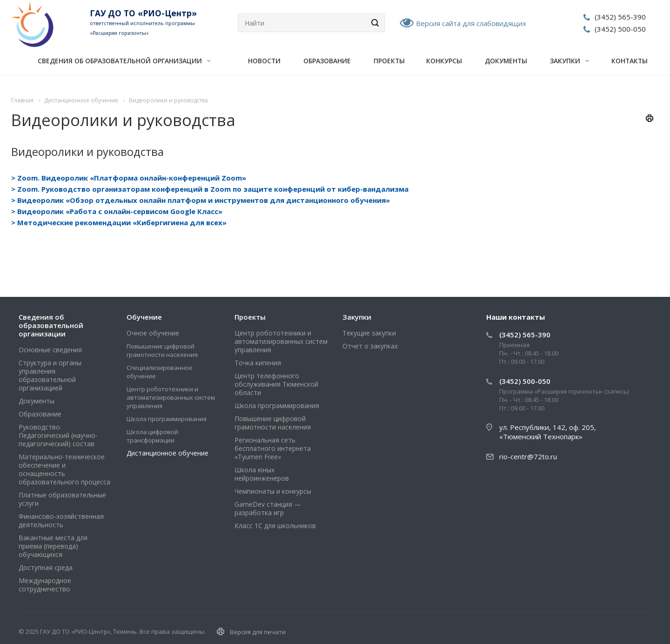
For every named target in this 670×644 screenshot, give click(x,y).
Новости (264, 61)
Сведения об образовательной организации (124, 61)
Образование (327, 61)
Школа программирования (167, 419)
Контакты (630, 61)
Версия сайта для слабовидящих (471, 23)
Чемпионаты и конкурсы (273, 491)
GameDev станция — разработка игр (268, 508)
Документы (506, 61)
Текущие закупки (369, 333)
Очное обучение (153, 333)
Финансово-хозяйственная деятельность (61, 520)
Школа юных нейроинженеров (262, 474)
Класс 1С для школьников (275, 526)
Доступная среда (46, 567)
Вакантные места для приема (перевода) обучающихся (53, 546)
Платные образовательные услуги (62, 499)
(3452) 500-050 (620, 29)
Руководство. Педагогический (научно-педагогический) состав (58, 435)
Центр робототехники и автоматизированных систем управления (171, 397)
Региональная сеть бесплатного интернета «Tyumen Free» (273, 448)
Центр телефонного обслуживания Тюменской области (276, 384)
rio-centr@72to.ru (528, 456)
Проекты (389, 61)
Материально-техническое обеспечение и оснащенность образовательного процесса (64, 469)
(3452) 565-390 (620, 17)
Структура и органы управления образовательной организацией (50, 375)
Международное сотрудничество (45, 585)
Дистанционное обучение (167, 453)
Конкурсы (444, 61)
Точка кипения (258, 363)
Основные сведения (50, 350)
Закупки (569, 61)
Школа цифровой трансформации (152, 436)
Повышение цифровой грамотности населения (162, 350)
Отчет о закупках (370, 346)
